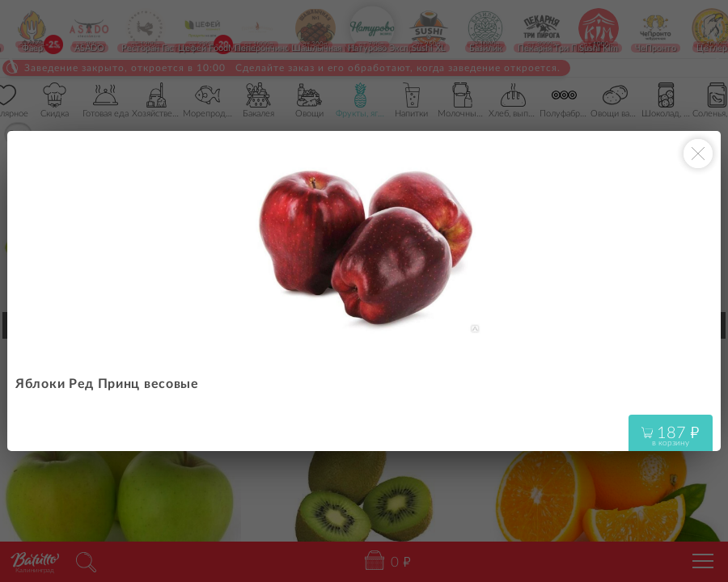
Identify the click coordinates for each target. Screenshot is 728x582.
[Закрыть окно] (698, 154)
